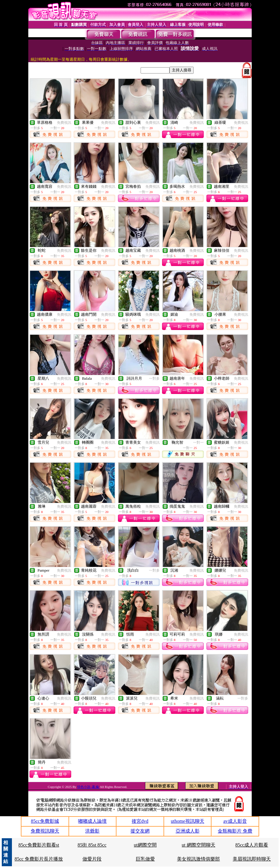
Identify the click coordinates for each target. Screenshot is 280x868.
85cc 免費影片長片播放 (39, 859)
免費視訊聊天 (45, 831)
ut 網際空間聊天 (198, 845)
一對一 (198, 442)
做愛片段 (92, 859)
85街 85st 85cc (92, 845)
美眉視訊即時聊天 (252, 859)
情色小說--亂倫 (88, 787)
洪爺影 (92, 831)
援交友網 (140, 831)
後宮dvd (140, 821)
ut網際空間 (145, 845)
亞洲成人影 (188, 831)
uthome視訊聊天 (188, 821)
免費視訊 (64, 123)
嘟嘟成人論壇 (92, 821)
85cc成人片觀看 (252, 845)
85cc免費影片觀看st (39, 845)
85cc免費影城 (45, 821)
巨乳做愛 (145, 859)
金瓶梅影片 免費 (235, 831)
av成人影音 (235, 821)
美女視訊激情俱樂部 (198, 859)
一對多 (154, 379)
